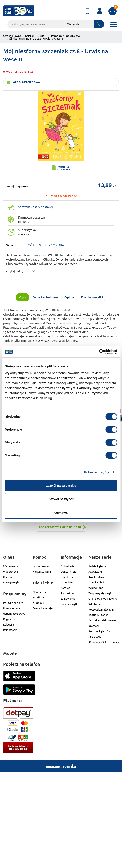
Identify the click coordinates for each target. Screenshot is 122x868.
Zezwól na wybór (61, 499)
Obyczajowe (73, 36)
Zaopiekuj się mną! (100, 593)
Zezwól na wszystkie (61, 485)
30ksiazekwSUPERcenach (104, 642)
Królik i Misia (96, 577)
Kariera (8, 577)
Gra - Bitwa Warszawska (103, 599)
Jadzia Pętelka (97, 566)
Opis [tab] (23, 297)
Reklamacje (10, 630)
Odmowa (61, 513)
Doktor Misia (69, 571)
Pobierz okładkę (64, 168)
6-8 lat (42, 36)
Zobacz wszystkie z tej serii (60, 527)
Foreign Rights (12, 582)
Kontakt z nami (42, 571)
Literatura (56, 36)
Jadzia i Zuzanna (98, 615)
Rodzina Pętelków (99, 631)
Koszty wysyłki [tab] (92, 297)
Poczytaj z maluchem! (101, 609)
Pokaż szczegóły (97, 472)
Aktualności (68, 566)
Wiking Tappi (96, 588)
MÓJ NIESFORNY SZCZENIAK (47, 245)
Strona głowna (12, 36)
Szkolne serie (96, 604)
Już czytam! (96, 571)
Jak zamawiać (41, 566)
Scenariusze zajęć (43, 608)
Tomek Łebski (97, 582)
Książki (29, 36)
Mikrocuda (95, 636)
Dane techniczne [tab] (45, 297)
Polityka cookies (13, 603)
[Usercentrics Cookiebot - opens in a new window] (99, 352)
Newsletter (40, 592)
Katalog (66, 588)
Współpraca (11, 571)
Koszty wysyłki (69, 604)
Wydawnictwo (12, 566)
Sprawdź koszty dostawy (35, 207)
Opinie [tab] (69, 297)
